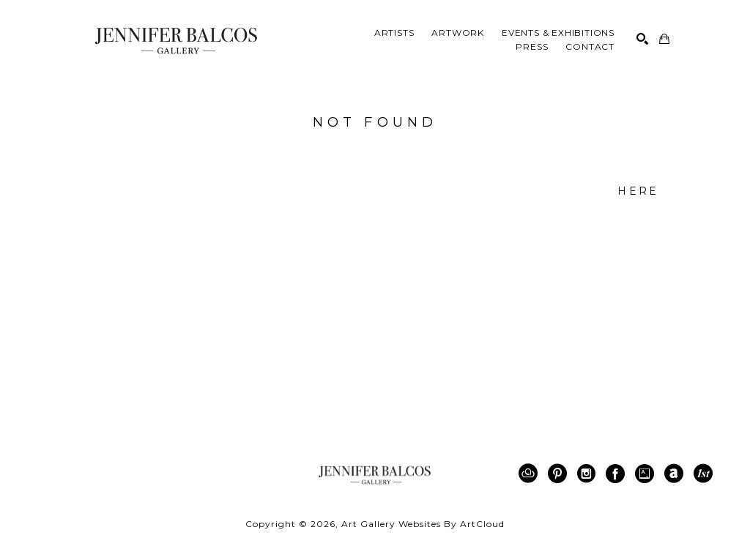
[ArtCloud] (531, 474)
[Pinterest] (560, 474)
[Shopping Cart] (664, 39)
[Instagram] (589, 474)
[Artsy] (647, 474)
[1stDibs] (703, 474)
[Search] (642, 39)
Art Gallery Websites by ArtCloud (423, 524)
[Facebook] (618, 474)
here (638, 191)
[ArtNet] (676, 474)
